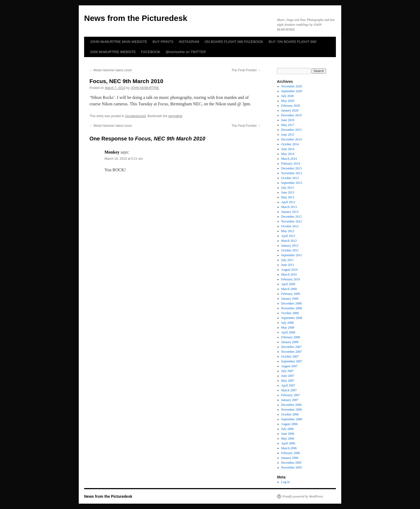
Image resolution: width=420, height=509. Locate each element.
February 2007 (291, 395)
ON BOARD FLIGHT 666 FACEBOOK (234, 42)
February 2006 (291, 453)
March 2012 (289, 241)
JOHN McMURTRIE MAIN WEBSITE (119, 42)
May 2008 (288, 328)
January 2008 (290, 342)
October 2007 (290, 356)
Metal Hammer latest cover (111, 70)
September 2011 (292, 255)
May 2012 (288, 231)
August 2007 (290, 366)
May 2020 (288, 101)
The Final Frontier (246, 70)
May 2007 (288, 381)
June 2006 (288, 434)
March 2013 (289, 207)
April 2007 (288, 385)
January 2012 (290, 246)
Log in (286, 482)
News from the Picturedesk (136, 18)
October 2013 (290, 178)
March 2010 (289, 274)
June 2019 (288, 120)
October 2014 (290, 144)
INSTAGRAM (189, 42)
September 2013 (292, 183)
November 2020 (292, 86)
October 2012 (290, 226)
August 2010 (290, 270)
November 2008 (292, 308)
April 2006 (288, 443)
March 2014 (289, 159)
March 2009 (289, 289)
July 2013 (288, 188)
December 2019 (291, 115)
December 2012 (291, 217)
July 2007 (288, 371)
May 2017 (288, 125)
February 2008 (291, 337)
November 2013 (292, 173)
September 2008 (292, 318)
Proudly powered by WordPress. (303, 496)
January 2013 (290, 212)
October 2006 (290, 414)
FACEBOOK (151, 52)
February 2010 (291, 279)
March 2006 (289, 448)
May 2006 (288, 439)
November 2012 (292, 221)
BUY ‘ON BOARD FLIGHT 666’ (293, 42)
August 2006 (290, 424)
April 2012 (288, 236)
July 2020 (288, 96)
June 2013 (288, 192)
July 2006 (288, 429)
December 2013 (291, 168)
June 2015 (288, 135)
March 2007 (289, 390)
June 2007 (288, 376)
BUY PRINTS (163, 42)
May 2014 (288, 154)
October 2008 (290, 313)
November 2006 (292, 410)
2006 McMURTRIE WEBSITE (113, 52)
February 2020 (291, 106)
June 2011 (288, 265)
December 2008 (291, 303)
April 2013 (288, 202)
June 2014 (288, 149)
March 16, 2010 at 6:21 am (124, 159)
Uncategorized (135, 116)
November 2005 (292, 467)
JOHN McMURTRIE (145, 88)
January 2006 (290, 458)
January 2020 (290, 110)
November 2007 (292, 352)
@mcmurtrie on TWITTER (186, 52)
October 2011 (290, 250)
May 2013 (288, 197)
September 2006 (292, 419)
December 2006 (291, 405)
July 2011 (288, 260)
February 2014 (291, 164)
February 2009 (291, 294)
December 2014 (291, 139)
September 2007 (292, 361)
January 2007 (290, 400)
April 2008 (288, 332)
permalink (175, 116)
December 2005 (291, 463)
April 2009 (288, 284)
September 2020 (292, 91)
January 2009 (290, 299)
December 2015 (291, 130)
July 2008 (288, 323)
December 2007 (291, 347)
